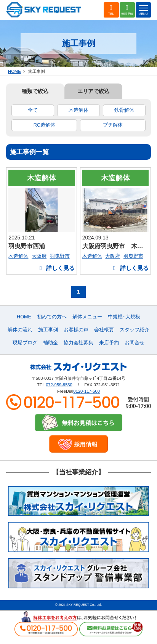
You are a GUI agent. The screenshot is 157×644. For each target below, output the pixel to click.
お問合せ (135, 343)
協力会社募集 (78, 343)
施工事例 (48, 330)
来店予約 (109, 343)
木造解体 (78, 110)
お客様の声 (76, 330)
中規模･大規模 (124, 317)
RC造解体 (44, 125)
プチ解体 (113, 125)
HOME (14, 71)
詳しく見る (56, 268)
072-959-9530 (59, 385)
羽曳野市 (60, 256)
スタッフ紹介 (135, 330)
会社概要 (104, 330)
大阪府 (39, 256)
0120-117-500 (87, 391)
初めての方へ (52, 317)
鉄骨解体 (124, 110)
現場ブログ (25, 343)
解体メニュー (87, 317)
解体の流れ (20, 330)
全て (33, 110)
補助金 (50, 343)
